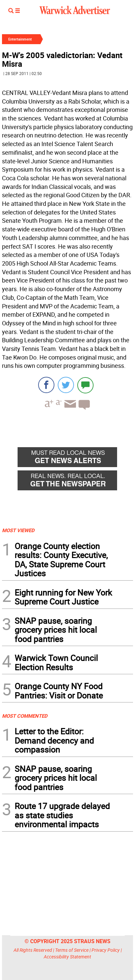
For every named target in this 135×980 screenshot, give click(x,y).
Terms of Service (72, 950)
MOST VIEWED (18, 530)
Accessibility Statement (67, 957)
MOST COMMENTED (25, 716)
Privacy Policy (106, 950)
